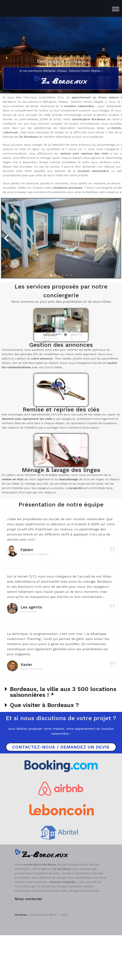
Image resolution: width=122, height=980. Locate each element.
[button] (6, 238)
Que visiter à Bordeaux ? (44, 705)
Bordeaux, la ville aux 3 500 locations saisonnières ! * (63, 692)
